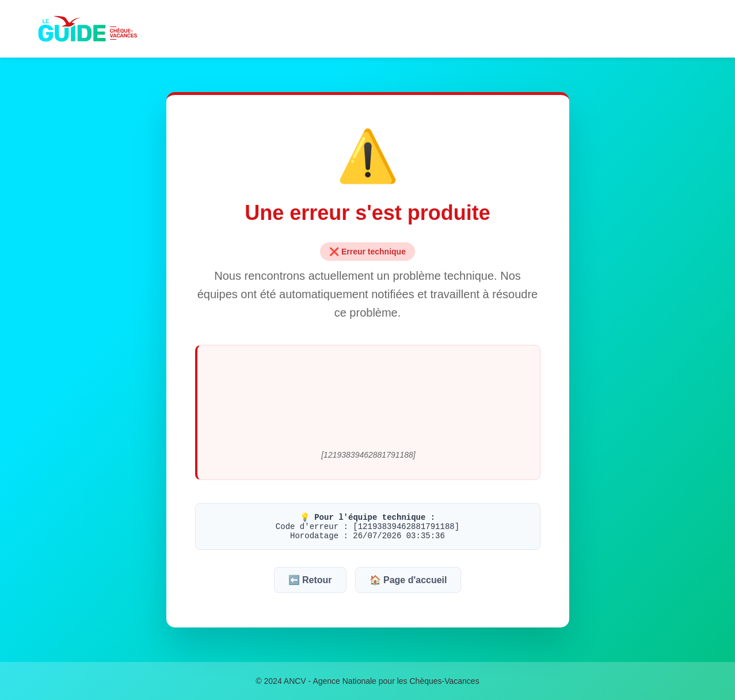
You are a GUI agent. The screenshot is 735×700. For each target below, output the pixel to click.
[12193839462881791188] (368, 455)
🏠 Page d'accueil (408, 580)
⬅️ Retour (310, 580)
